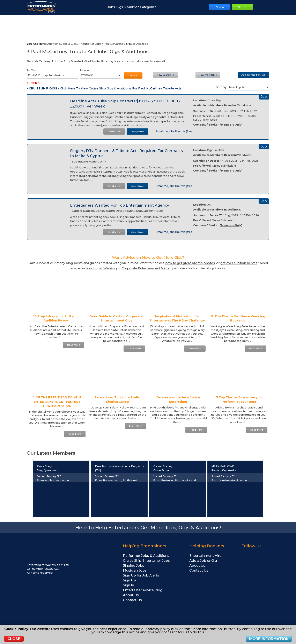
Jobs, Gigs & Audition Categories (134, 7)
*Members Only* (231, 125)
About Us (131, 595)
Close (14, 639)
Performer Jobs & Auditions (146, 556)
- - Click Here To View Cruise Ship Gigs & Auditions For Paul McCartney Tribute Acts (104, 88)
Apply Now (138, 132)
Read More (114, 132)
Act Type (32, 70)
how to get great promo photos (190, 263)
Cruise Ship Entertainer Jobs (146, 561)
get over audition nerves (239, 263)
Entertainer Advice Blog (143, 590)
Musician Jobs (135, 570)
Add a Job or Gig (203, 561)
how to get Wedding (101, 268)
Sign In (128, 585)
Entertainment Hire (205, 556)
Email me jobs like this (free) (173, 131)
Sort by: (221, 87)
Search (133, 75)
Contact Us (132, 600)
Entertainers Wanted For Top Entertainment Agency (120, 205)
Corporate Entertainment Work (146, 268)
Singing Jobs (134, 566)
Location (85, 70)
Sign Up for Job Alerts (141, 575)
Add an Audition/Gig (253, 75)
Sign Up (129, 580)
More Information (269, 639)
